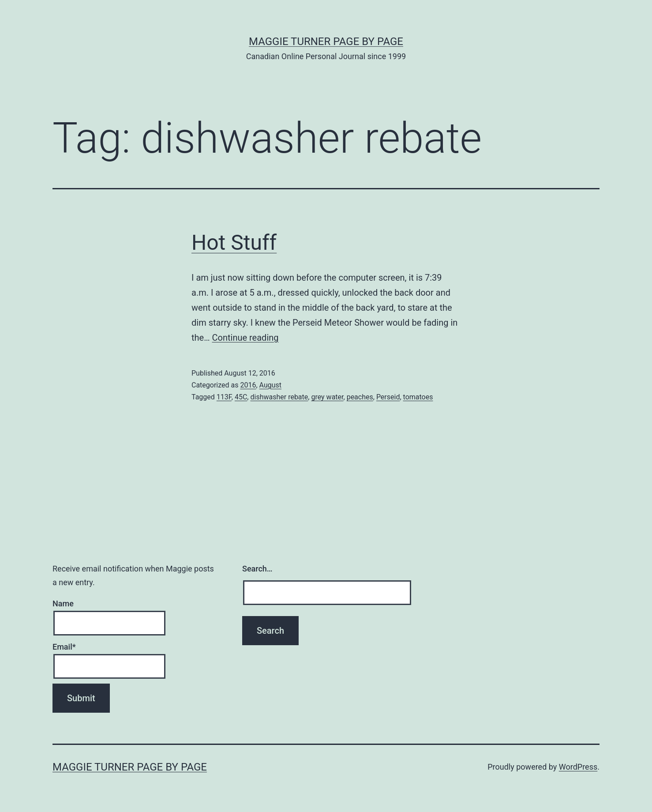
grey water (327, 397)
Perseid (388, 397)
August (270, 385)
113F (224, 397)
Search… (257, 569)
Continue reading (245, 338)
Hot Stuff (234, 242)
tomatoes (418, 397)
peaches (360, 397)
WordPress (578, 767)
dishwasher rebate (279, 397)
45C (241, 397)
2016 (248, 385)
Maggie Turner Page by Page (326, 41)
